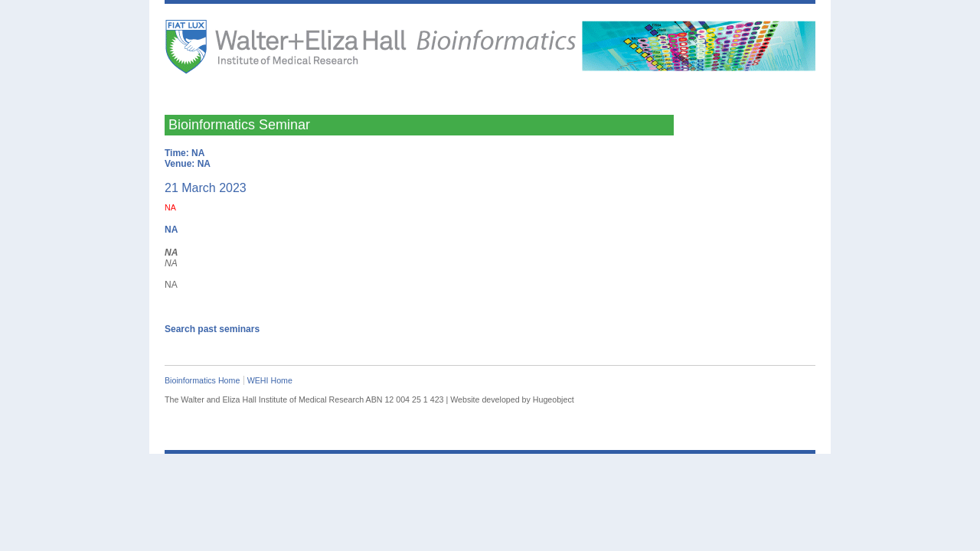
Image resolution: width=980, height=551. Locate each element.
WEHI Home (270, 380)
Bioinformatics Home (202, 380)
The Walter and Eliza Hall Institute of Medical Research (279, 54)
